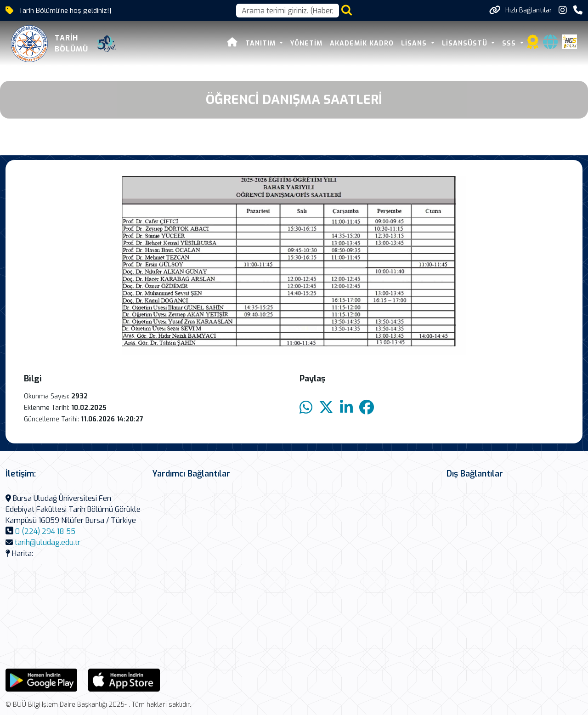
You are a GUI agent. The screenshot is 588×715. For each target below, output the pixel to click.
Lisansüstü (466, 43)
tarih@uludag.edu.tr (48, 542)
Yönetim (306, 43)
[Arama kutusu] (288, 11)
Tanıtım (262, 43)
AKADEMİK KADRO (362, 43)
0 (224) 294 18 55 (45, 531)
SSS (510, 43)
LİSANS (415, 43)
